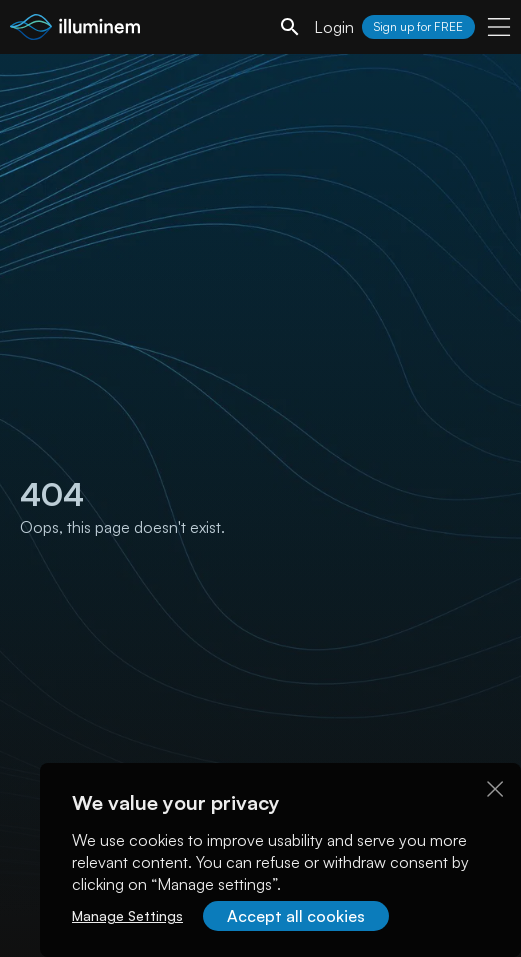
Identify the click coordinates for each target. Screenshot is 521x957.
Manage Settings (127, 915)
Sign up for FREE (418, 26)
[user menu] (499, 27)
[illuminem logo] (75, 29)
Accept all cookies (296, 916)
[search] (290, 27)
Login (334, 27)
